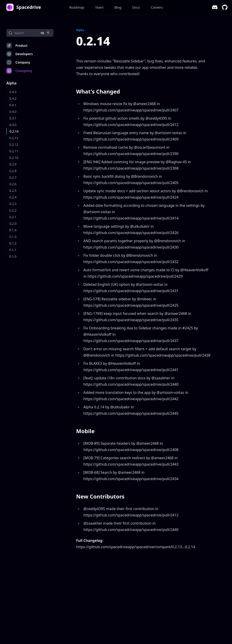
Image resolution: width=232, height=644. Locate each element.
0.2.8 (13, 171)
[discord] (215, 7)
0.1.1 (13, 250)
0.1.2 (13, 243)
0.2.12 (14, 144)
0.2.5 (13, 191)
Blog (118, 7)
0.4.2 (13, 98)
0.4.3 (13, 92)
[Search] (30, 33)
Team (99, 7)
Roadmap (77, 7)
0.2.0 (13, 223)
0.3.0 (13, 125)
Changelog (19, 71)
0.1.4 (13, 230)
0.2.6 (13, 184)
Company (18, 62)
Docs (136, 7)
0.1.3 (13, 237)
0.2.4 (13, 197)
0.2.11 (14, 151)
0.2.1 (13, 217)
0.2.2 (13, 210)
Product (17, 46)
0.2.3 (13, 204)
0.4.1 (13, 105)
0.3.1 (13, 118)
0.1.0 (13, 256)
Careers (157, 7)
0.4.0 (13, 112)
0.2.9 (13, 164)
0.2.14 (14, 131)
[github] (225, 7)
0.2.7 (13, 177)
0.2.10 (14, 158)
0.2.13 (14, 138)
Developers (20, 54)
